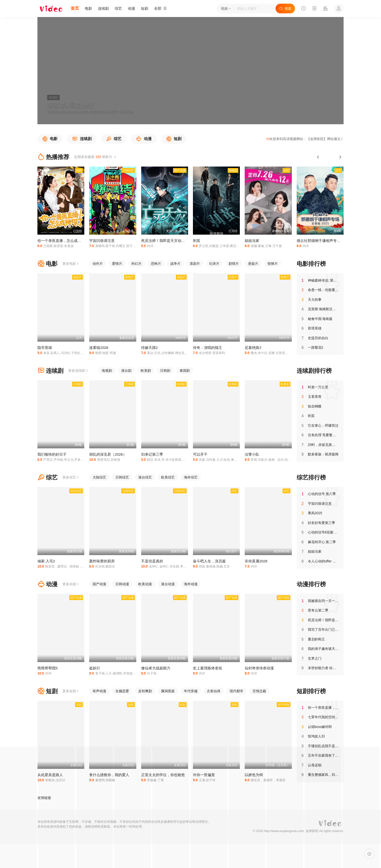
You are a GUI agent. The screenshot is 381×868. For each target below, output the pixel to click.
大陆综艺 (99, 477)
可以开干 (200, 454)
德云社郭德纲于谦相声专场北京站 (324, 241)
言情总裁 (259, 691)
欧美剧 (146, 371)
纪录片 (214, 264)
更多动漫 (71, 584)
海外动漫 (191, 584)
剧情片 (234, 264)
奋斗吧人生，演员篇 (209, 561)
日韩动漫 (122, 584)
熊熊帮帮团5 (48, 668)
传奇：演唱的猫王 (208, 348)
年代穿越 (191, 691)
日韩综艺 (122, 477)
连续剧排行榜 (314, 371)
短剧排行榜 (311, 691)
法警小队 (252, 454)
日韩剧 (165, 371)
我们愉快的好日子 (52, 454)
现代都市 (236, 691)
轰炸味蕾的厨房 (102, 561)
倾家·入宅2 (46, 561)
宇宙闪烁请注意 (102, 241)
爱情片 (117, 264)
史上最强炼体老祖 (208, 668)
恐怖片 (156, 264)
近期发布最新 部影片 (95, 157)
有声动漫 (99, 691)
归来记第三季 (152, 454)
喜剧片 (195, 264)
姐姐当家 (252, 241)
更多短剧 (71, 691)
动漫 (131, 8)
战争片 (175, 264)
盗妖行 (95, 668)
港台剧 (126, 371)
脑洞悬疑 (168, 691)
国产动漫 (99, 584)
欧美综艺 (168, 477)
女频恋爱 (122, 691)
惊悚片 (273, 264)
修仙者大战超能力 (156, 668)
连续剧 (103, 8)
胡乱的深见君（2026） (108, 454)
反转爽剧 (145, 691)
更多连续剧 (78, 371)
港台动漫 (168, 584)
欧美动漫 (145, 584)
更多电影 (71, 264)
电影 (88, 8)
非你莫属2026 (256, 561)
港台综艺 (145, 477)
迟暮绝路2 (253, 348)
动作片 (98, 264)
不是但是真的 (152, 561)
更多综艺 (71, 477)
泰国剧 (185, 371)
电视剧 (107, 371)
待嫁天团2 (149, 348)
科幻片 (137, 264)
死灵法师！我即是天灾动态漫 (165, 241)
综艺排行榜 (311, 477)
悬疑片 (253, 264)
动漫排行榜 (311, 584)
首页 (75, 8)
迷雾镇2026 (99, 348)
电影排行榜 (311, 264)
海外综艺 (191, 477)
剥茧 (197, 241)
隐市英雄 (45, 348)
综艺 (118, 8)
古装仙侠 (214, 691)
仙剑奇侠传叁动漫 (259, 668)
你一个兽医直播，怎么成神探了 (63, 241)
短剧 (145, 8)
